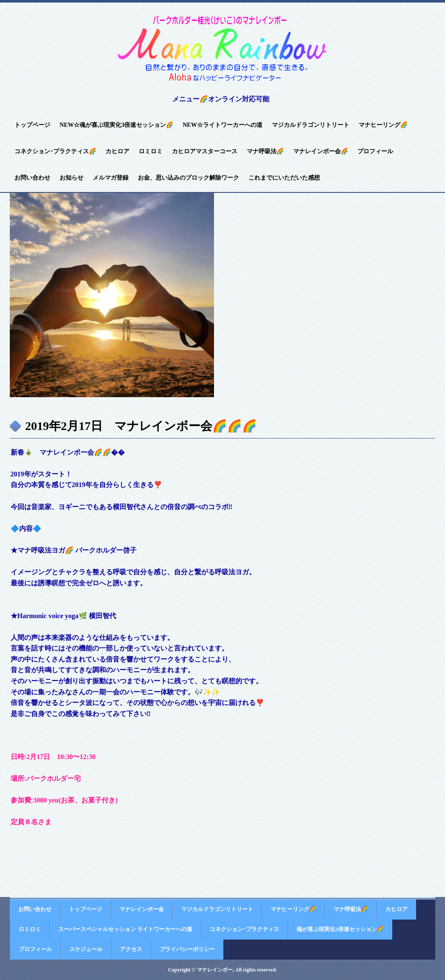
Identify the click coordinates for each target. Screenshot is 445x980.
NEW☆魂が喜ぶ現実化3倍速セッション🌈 (116, 125)
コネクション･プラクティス (244, 929)
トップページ (32, 125)
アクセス (131, 949)
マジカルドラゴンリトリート (311, 125)
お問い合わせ (32, 178)
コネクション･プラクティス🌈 (55, 151)
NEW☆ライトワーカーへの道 (222, 125)
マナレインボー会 (142, 909)
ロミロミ (151, 151)
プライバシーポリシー (187, 949)
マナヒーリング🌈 (383, 125)
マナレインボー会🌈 (321, 151)
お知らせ (71, 178)
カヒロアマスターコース (205, 151)
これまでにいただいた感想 (284, 178)
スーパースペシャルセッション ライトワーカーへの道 (125, 929)
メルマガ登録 (111, 178)
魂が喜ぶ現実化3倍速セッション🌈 (340, 929)
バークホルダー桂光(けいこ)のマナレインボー (222, 50)
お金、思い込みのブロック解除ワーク (188, 178)
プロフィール (375, 151)
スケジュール (86, 949)
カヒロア (117, 151)
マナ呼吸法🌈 (265, 151)
